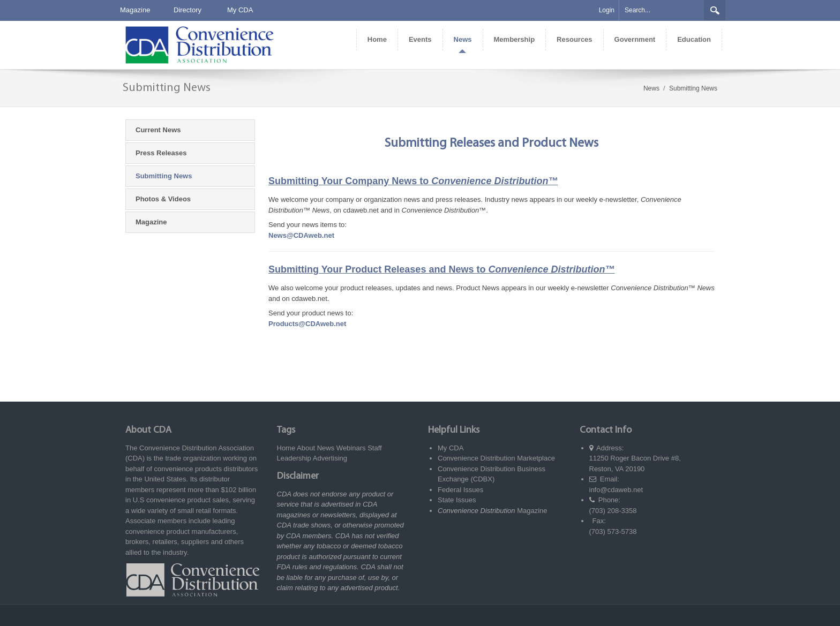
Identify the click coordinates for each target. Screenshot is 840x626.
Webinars (351, 448)
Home (286, 448)
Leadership (294, 458)
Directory (187, 10)
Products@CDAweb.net (307, 324)
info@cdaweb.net (616, 490)
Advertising (330, 458)
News (326, 448)
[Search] (662, 10)
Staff (375, 448)
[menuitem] (377, 40)
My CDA (240, 10)
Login (607, 10)
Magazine (135, 10)
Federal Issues (460, 490)
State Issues (457, 500)
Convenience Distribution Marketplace (496, 458)
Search (715, 10)
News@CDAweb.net (301, 235)
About (306, 448)
